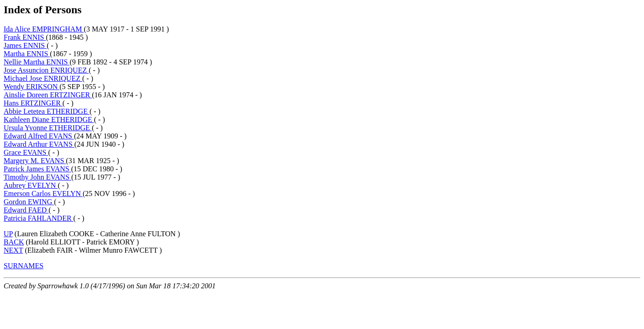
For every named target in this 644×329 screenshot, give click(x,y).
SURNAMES (24, 266)
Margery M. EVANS (35, 161)
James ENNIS (25, 45)
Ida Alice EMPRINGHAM (44, 29)
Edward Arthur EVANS (39, 144)
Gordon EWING (29, 202)
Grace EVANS (26, 152)
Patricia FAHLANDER (39, 218)
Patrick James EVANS (37, 169)
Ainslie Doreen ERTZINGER (48, 95)
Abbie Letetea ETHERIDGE (47, 111)
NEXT (13, 250)
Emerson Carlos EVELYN (43, 194)
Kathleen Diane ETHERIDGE (49, 119)
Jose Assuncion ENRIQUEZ (46, 70)
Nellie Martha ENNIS (37, 62)
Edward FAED (26, 210)
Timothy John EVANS (37, 177)
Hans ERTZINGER (33, 103)
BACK (14, 242)
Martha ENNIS (27, 54)
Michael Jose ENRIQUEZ (43, 78)
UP (8, 234)
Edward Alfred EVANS (39, 136)
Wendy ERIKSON (32, 87)
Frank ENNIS (25, 37)
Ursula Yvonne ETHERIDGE (48, 128)
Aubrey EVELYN (31, 185)
